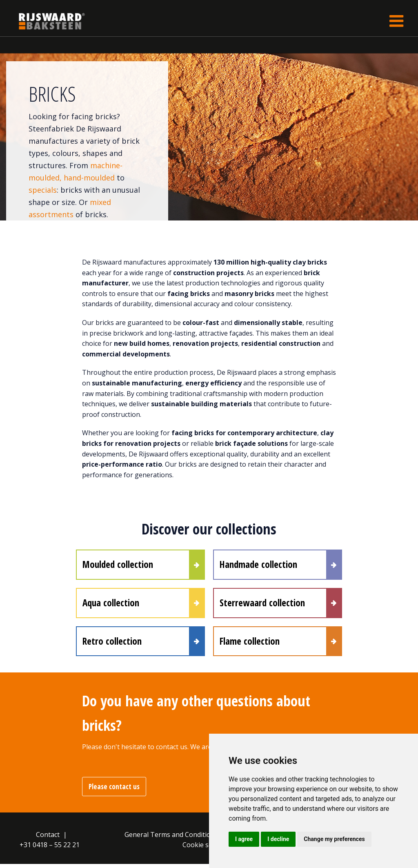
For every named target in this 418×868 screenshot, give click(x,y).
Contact (48, 839)
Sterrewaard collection (262, 605)
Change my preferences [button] (334, 839)
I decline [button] (278, 839)
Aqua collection (111, 605)
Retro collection (112, 644)
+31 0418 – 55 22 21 (50, 849)
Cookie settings (206, 849)
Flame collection (250, 644)
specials (43, 190)
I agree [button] (244, 839)
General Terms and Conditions (171, 839)
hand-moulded (90, 178)
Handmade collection (258, 565)
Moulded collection (118, 565)
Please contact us (114, 791)
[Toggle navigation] (396, 21)
